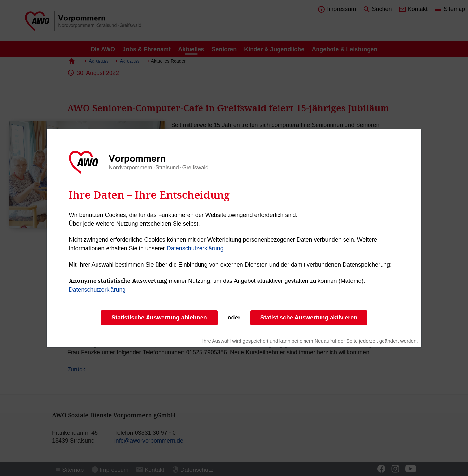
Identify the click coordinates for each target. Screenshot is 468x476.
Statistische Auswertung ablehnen (159, 318)
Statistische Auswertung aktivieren (309, 318)
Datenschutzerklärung (195, 248)
